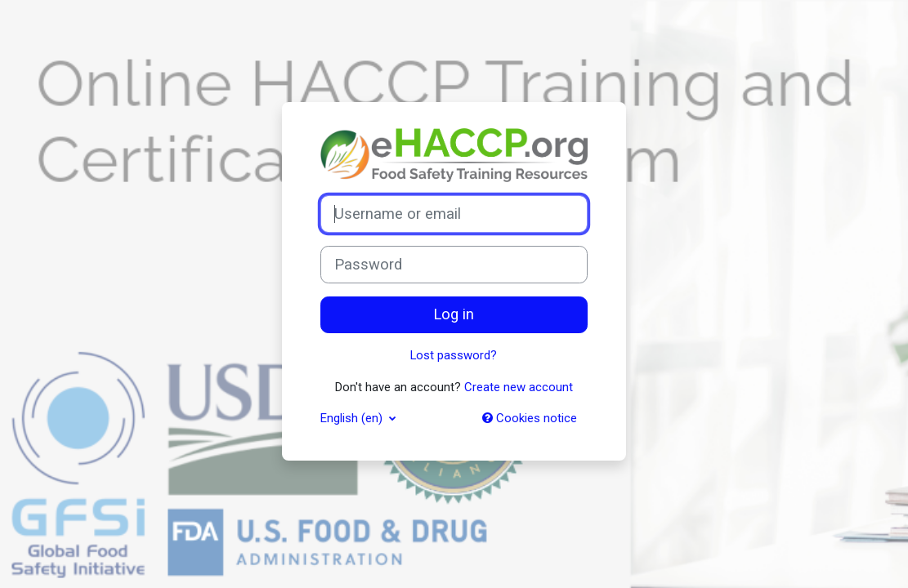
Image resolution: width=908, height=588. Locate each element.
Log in (454, 314)
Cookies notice (530, 418)
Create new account (519, 387)
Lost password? (454, 355)
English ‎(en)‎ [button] (353, 418)
